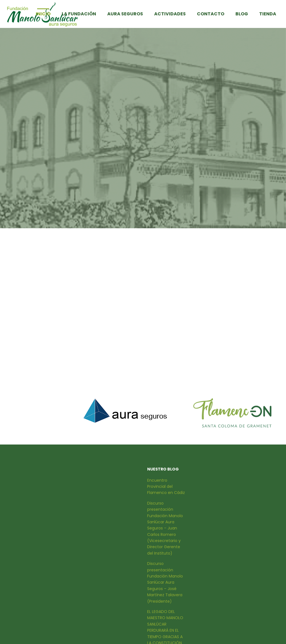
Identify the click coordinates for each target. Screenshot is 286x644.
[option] (125, 411)
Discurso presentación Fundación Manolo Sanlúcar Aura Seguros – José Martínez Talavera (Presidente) (165, 582)
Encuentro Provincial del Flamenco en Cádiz (166, 487)
